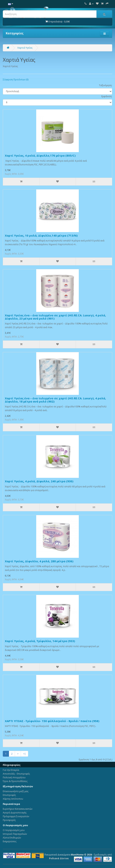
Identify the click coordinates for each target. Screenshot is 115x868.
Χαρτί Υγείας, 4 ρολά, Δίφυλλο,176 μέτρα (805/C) (40, 155)
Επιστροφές (9, 795)
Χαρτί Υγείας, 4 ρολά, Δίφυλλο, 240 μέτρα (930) (39, 481)
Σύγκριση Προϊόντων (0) (16, 80)
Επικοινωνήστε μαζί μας (16, 791)
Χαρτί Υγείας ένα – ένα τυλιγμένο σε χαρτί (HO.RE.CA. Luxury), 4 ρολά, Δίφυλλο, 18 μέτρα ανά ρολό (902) (55, 400)
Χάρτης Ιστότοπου (13, 799)
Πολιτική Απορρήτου (14, 777)
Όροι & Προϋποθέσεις (15, 781)
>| (24, 754)
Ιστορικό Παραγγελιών (15, 834)
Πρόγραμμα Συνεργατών (16, 816)
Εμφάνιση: (107, 96)
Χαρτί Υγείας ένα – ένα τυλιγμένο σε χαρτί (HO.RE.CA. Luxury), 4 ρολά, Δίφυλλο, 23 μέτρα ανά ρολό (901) (55, 317)
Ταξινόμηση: (106, 85)
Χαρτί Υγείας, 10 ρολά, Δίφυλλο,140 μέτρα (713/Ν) (41, 235)
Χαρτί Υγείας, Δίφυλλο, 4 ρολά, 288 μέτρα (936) (39, 561)
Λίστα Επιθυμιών (12, 838)
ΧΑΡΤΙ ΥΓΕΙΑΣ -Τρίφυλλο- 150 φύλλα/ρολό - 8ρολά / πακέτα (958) (52, 721)
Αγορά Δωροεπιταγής (15, 813)
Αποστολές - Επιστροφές (16, 774)
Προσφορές (9, 820)
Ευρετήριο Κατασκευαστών (18, 809)
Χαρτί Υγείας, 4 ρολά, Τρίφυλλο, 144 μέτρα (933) (40, 641)
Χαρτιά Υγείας (25, 48)
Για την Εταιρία (11, 770)
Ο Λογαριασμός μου (14, 830)
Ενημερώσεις (10, 841)
